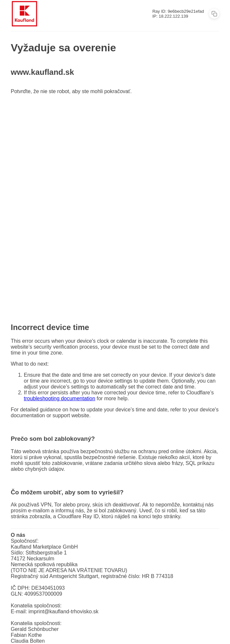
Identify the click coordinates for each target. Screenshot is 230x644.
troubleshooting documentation (60, 398)
